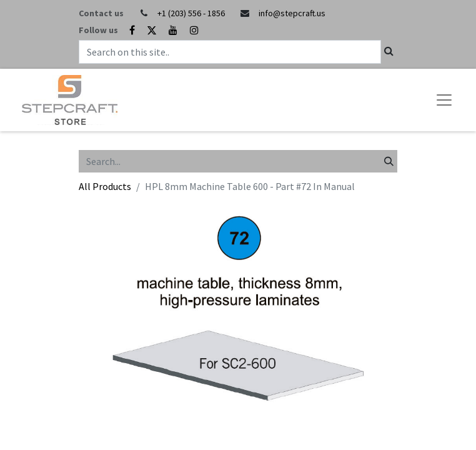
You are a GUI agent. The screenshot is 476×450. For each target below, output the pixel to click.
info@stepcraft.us (292, 13)
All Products (105, 186)
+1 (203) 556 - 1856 (191, 13)
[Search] (389, 161)
